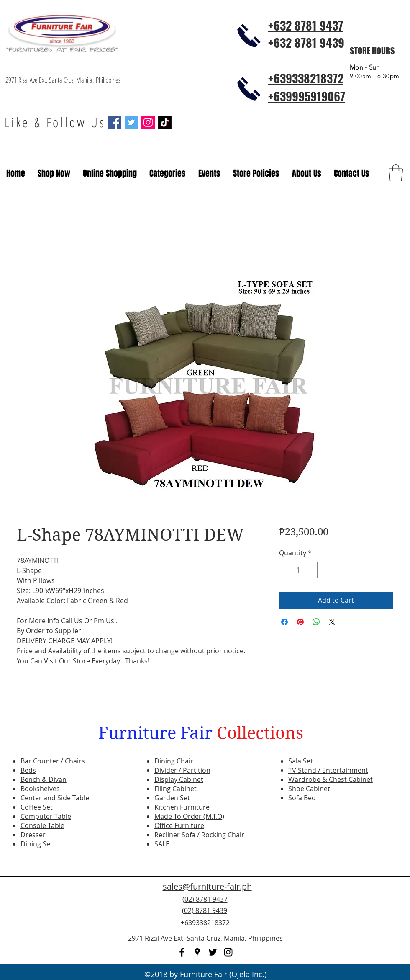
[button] (209, 173)
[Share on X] (332, 622)
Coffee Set (37, 807)
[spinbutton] (298, 570)
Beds (28, 770)
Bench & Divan (44, 779)
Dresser (33, 835)
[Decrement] (286, 570)
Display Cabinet (179, 779)
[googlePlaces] (197, 952)
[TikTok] (165, 122)
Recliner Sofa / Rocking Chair (199, 835)
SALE (162, 844)
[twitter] (213, 952)
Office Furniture (179, 825)
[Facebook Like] (354, 916)
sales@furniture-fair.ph (207, 886)
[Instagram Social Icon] (148, 122)
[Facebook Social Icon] (115, 122)
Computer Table (46, 816)
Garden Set (172, 798)
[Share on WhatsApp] (316, 622)
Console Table (42, 825)
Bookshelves (40, 789)
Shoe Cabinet (309, 789)
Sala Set (301, 761)
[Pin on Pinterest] (300, 622)
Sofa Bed (302, 798)
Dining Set (37, 844)
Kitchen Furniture (182, 807)
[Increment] (310, 570)
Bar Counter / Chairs (53, 761)
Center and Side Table (55, 798)
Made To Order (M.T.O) (189, 816)
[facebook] (182, 952)
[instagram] (228, 952)
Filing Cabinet (176, 789)
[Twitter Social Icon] (131, 122)
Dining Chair (174, 761)
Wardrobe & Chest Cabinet (331, 779)
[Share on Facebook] (284, 622)
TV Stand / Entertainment (328, 770)
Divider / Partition (182, 770)
